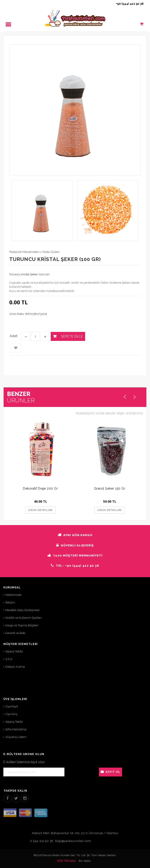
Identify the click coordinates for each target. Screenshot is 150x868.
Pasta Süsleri (51, 252)
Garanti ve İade (15, 633)
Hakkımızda (13, 595)
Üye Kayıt (12, 706)
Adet (14, 336)
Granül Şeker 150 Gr (110, 488)
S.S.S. (9, 659)
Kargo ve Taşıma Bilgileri (22, 625)
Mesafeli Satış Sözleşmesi (22, 610)
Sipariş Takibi (14, 651)
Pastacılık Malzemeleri (24, 252)
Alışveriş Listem (16, 737)
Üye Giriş (11, 714)
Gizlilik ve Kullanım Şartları (24, 618)
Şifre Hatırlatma (16, 729)
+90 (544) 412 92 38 (130, 4)
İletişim (10, 602)
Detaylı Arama (15, 667)
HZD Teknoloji (66, 861)
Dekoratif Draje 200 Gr (40, 488)
